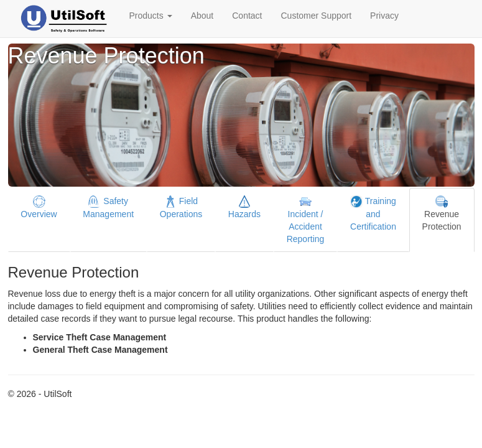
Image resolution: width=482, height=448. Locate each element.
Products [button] (151, 16)
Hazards (244, 207)
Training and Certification (373, 213)
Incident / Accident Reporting (306, 220)
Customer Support (316, 16)
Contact (247, 16)
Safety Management (108, 207)
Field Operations (181, 207)
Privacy (384, 16)
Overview (39, 207)
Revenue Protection (442, 213)
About (202, 16)
